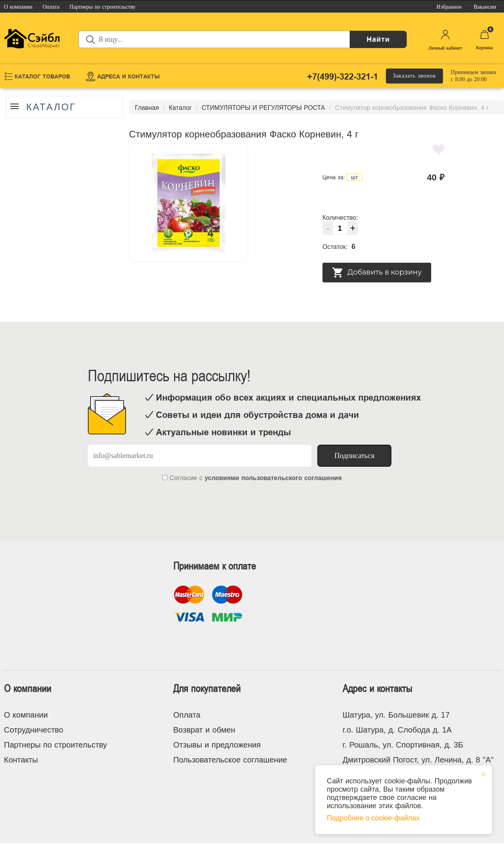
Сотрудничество (34, 730)
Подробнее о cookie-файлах (373, 818)
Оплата (187, 715)
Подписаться (354, 455)
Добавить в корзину (377, 273)
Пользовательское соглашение (230, 760)
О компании (26, 715)
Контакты (21, 760)
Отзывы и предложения (217, 745)
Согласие (183, 478)
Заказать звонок (415, 76)
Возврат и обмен (204, 730)
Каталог (54, 107)
